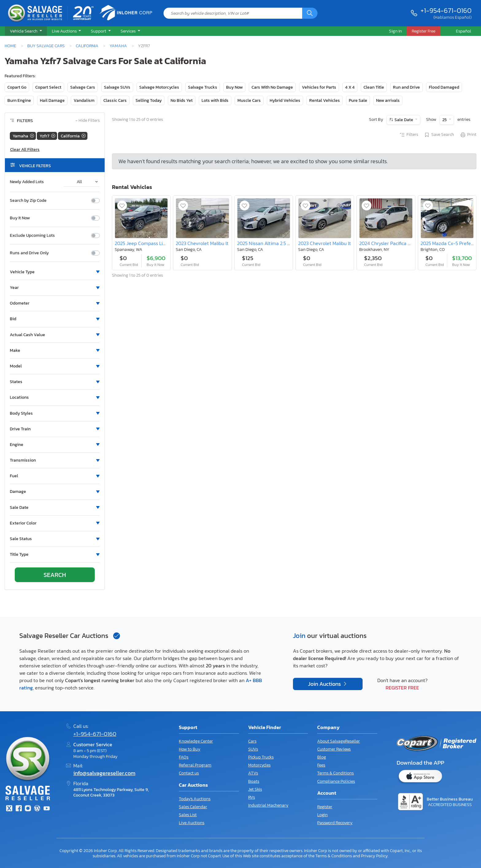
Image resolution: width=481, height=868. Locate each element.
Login (322, 815)
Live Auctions (192, 823)
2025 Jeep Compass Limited (145, 243)
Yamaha (118, 46)
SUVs (253, 749)
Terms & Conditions (335, 773)
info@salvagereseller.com (104, 773)
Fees (321, 765)
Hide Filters (88, 121)
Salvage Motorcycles (159, 87)
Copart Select (48, 87)
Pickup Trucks (261, 757)
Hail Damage (52, 100)
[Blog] (37, 809)
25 (445, 120)
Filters (409, 135)
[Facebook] (18, 809)
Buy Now (234, 87)
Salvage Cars (83, 87)
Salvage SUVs (117, 87)
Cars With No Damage (272, 87)
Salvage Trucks (203, 87)
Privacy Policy (374, 856)
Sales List (188, 815)
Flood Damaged (444, 87)
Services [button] (129, 31)
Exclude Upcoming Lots (32, 236)
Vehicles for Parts (319, 87)
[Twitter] (9, 809)
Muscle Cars (249, 100)
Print (468, 135)
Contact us (189, 773)
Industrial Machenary (268, 805)
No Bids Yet (182, 100)
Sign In (395, 31)
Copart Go (17, 87)
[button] (26, 31)
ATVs (253, 773)
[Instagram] (28, 809)
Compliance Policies (336, 781)
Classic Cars (115, 100)
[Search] (310, 13)
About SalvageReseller (339, 741)
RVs (252, 797)
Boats (254, 781)
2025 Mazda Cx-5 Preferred (450, 243)
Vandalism (84, 100)
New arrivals (388, 100)
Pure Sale (358, 100)
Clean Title (374, 87)
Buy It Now (20, 218)
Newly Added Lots (27, 182)
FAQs (184, 757)
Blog (322, 757)
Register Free (402, 688)
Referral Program (195, 765)
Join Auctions (325, 684)
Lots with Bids (215, 100)
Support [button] (99, 31)
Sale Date (404, 120)
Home (10, 46)
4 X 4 (350, 87)
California (87, 46)
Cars (252, 741)
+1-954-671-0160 (446, 10)
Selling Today (149, 100)
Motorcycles (259, 765)
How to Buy (190, 749)
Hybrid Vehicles (285, 100)
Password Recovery (335, 823)
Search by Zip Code (28, 201)
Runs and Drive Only (29, 253)
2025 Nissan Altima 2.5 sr (264, 243)
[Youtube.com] (47, 809)
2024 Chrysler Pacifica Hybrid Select (398, 243)
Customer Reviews (334, 749)
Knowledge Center (196, 741)
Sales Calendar (193, 807)
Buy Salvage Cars (46, 46)
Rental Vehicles (325, 100)
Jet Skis (255, 789)
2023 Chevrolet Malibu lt (202, 243)
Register (325, 807)
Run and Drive (406, 87)
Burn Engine (19, 100)
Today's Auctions (195, 799)
